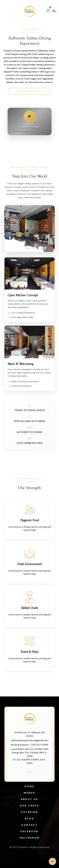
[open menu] (55, 11)
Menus (29, 793)
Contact (29, 825)
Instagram (29, 838)
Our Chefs (29, 806)
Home (29, 786)
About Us (29, 799)
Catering (29, 812)
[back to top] (52, 861)
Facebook (29, 831)
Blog (29, 819)
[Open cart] (48, 9)
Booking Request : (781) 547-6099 (29, 745)
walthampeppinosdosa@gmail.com (29, 740)
